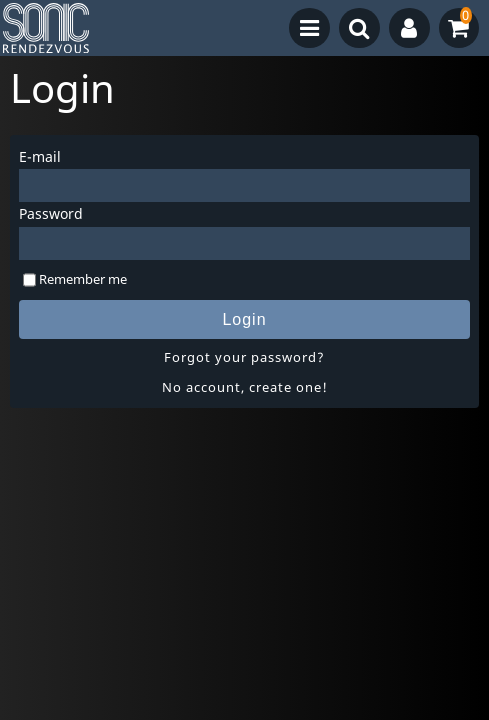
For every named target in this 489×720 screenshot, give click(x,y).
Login (244, 319)
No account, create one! (245, 387)
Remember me (83, 279)
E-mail (40, 156)
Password (51, 213)
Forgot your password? (244, 357)
